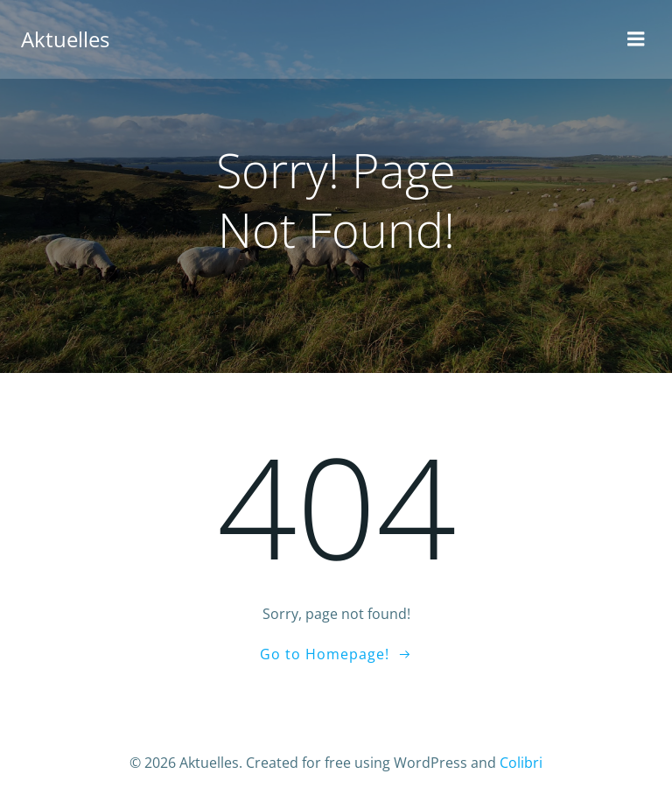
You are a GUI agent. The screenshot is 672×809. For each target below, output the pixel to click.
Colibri (521, 763)
